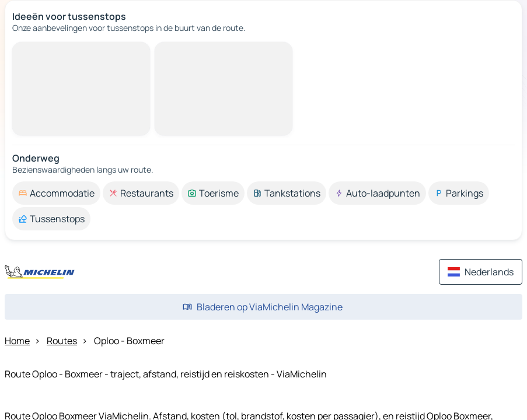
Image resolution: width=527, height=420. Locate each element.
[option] (56, 193)
